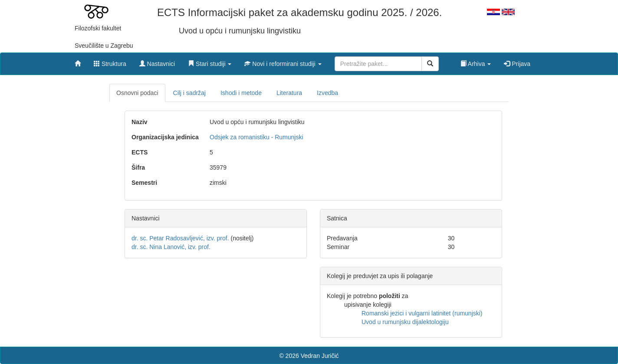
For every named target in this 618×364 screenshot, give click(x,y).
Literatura (289, 93)
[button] (210, 62)
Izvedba (327, 93)
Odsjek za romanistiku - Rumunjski (256, 137)
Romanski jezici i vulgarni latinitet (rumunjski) (422, 313)
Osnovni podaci (137, 93)
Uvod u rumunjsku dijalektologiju (405, 322)
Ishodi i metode (241, 93)
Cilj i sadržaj (189, 93)
